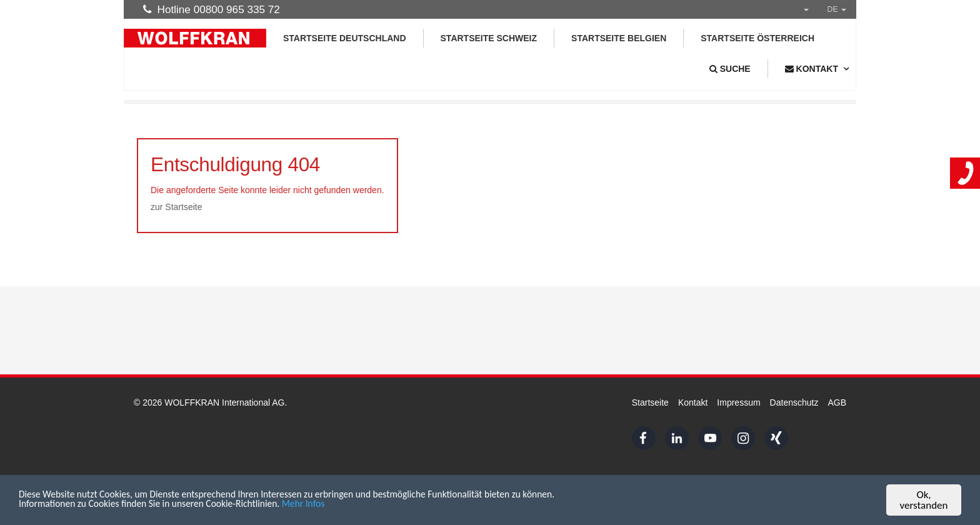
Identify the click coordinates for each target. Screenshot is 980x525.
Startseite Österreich (757, 38)
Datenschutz (794, 402)
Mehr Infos (331, 507)
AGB (837, 402)
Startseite (650, 402)
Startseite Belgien (619, 38)
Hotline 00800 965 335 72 (212, 9)
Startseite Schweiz (489, 38)
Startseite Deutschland (345, 38)
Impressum (738, 402)
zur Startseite (176, 207)
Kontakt (693, 402)
